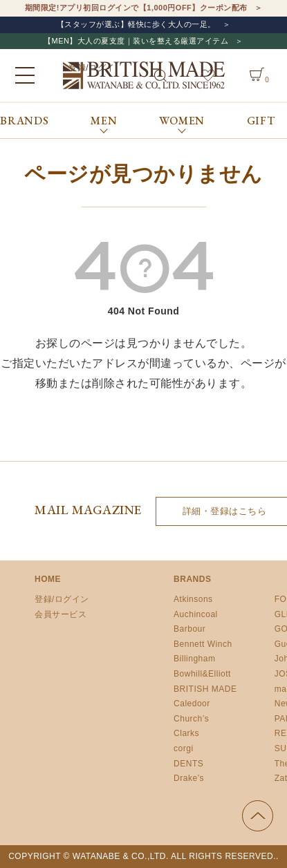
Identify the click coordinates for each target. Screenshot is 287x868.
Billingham (194, 659)
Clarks (186, 733)
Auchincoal (196, 614)
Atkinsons (193, 599)
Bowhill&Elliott (202, 674)
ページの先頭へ (258, 816)
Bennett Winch (203, 644)
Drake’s (189, 778)
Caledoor (192, 704)
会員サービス (61, 614)
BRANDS (25, 121)
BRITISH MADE (205, 689)
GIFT (261, 121)
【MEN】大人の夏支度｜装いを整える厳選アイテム (136, 41)
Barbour (189, 629)
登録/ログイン (62, 599)
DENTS (188, 764)
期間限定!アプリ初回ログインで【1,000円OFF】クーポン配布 (136, 8)
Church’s (191, 719)
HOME (48, 579)
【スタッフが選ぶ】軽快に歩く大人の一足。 (136, 24)
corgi (184, 748)
